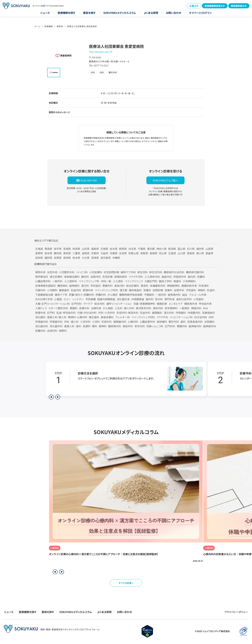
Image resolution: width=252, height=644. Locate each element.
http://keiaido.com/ (99, 52)
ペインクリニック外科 (106, 290)
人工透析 (118, 281)
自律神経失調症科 (45, 286)
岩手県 (58, 249)
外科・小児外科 (107, 313)
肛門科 (51, 313)
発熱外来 (40, 272)
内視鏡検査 (138, 299)
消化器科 (40, 317)
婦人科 (75, 322)
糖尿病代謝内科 (195, 272)
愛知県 (67, 253)
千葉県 (142, 249)
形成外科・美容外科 (127, 313)
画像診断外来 (189, 286)
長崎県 (67, 258)
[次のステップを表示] (58, 397)
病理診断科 (121, 277)
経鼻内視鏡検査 (106, 299)
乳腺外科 (145, 313)
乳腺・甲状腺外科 (66, 313)
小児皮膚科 (96, 272)
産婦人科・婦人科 (57, 317)
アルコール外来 (198, 295)
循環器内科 (120, 322)
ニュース (45, 13)
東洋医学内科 (144, 308)
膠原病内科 (174, 295)
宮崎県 (95, 258)
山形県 (86, 249)
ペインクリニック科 (89, 281)
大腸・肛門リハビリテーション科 (52, 304)
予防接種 (90, 299)
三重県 (76, 253)
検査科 (177, 281)
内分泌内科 (201, 317)
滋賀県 (86, 253)
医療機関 (49, 26)
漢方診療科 (56, 277)
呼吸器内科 (42, 322)
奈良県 (123, 253)
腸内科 (85, 277)
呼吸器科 (181, 313)
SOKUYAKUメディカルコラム (120, 13)
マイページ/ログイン (200, 13)
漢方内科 (169, 313)
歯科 (183, 322)
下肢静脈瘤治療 (44, 295)
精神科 (103, 326)
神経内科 (196, 308)
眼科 (95, 326)
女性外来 (52, 272)
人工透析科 (71, 281)
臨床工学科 (165, 281)
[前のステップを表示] (51, 397)
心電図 (58, 299)
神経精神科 (173, 286)
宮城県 (67, 249)
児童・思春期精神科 (144, 304)
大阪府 (104, 253)
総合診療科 (133, 286)
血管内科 (96, 277)
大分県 (86, 258)
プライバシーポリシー (236, 612)
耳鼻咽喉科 (208, 313)
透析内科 (158, 308)
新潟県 (172, 249)
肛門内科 (76, 304)
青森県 (48, 249)
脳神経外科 (210, 326)
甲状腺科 (96, 286)
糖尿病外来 (191, 304)
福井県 (200, 249)
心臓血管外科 (147, 322)
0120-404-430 (89, 180)
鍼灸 (185, 295)
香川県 (200, 253)
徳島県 (191, 253)
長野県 (39, 253)
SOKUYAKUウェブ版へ (165, 180)
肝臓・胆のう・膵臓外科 (81, 295)
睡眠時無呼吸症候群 (131, 295)
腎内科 (159, 299)
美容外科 (128, 326)
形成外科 (107, 322)
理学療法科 (42, 277)
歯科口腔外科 (184, 299)
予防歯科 (191, 290)
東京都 (151, 249)
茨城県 (104, 249)
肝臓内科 (101, 295)
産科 (79, 326)
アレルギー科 (123, 317)
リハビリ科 (82, 272)
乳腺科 (211, 290)
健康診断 (162, 304)
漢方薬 (123, 290)
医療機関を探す (66, 13)
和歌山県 (134, 253)
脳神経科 (74, 286)
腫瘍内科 (167, 277)
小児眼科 (52, 290)
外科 (67, 322)
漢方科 (85, 286)
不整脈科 (149, 295)
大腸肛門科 (151, 281)
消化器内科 (42, 326)
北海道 (39, 249)
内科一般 (106, 281)
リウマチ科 (162, 317)
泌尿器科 (209, 322)
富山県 (181, 249)
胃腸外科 (108, 286)
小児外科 (85, 322)
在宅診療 (108, 277)
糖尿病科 (63, 286)
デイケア (88, 304)
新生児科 (143, 272)
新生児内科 (156, 272)
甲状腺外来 (205, 304)
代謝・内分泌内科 (87, 313)
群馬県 (60, 26)
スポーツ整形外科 (58, 308)
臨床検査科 (135, 290)
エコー (67, 299)
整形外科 (174, 322)
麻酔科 (63, 331)
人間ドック (41, 308)
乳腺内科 (76, 290)
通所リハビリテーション (119, 304)
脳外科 (150, 299)
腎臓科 (201, 277)
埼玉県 (132, 249)
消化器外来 (123, 299)
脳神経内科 (195, 326)
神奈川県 (162, 249)
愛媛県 (209, 253)
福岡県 (48, 258)
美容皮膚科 (107, 317)
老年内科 (140, 326)
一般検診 (184, 308)
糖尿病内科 (115, 326)
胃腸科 (74, 308)
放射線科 (162, 322)
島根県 (153, 253)
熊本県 (76, 258)
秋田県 (76, 249)
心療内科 (133, 322)
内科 (211, 317)
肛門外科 (170, 326)
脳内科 (192, 277)
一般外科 (57, 281)
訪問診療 (158, 290)
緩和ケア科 (61, 295)
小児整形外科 (67, 272)
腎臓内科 (40, 331)
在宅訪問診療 (111, 272)
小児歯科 (198, 299)
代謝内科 (40, 290)
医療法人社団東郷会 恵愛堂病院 (82, 26)
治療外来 (96, 308)
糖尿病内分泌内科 (174, 272)
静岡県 (58, 253)
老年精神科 (171, 308)
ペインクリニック (134, 281)
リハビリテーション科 (181, 317)
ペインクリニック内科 (143, 317)
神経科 (202, 290)
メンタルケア (176, 304)
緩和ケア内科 (128, 272)
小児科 (96, 322)
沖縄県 (116, 258)
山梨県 (209, 249)
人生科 (118, 308)
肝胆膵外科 (180, 277)
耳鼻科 (168, 290)
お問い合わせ (174, 13)
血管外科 (179, 290)
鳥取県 (144, 253)
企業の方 (194, 6)
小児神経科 (189, 281)
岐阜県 (48, 253)
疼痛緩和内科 (158, 286)
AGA (205, 308)
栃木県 (114, 249)
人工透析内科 (152, 277)
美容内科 (119, 286)
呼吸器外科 (56, 322)
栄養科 (147, 290)
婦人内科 (129, 308)
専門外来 (170, 299)
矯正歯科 (94, 317)
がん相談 (108, 308)
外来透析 (204, 286)
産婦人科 (69, 326)
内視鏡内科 (194, 313)
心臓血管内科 (43, 281)
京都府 (95, 253)
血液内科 (52, 331)
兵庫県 (114, 253)
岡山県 (163, 253)
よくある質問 (151, 13)
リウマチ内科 (136, 277)
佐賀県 (58, 258)
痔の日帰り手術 (44, 299)
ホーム (37, 26)
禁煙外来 (40, 313)
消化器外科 (56, 326)
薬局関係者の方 (239, 6)
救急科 (144, 286)
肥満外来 (88, 290)
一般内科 (161, 295)
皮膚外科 (84, 308)
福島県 (95, 249)
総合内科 (99, 304)
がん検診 (113, 295)
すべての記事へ (126, 583)
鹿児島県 (106, 258)
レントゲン (78, 299)
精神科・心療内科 (78, 317)
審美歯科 (64, 290)
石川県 (191, 249)
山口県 (181, 253)
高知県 (39, 258)
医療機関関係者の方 (215, 6)
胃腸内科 (182, 326)
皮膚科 (87, 326)
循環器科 (157, 313)
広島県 (172, 253)
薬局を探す (89, 13)
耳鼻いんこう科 (155, 326)
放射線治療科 (72, 277)
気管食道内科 (195, 322)
